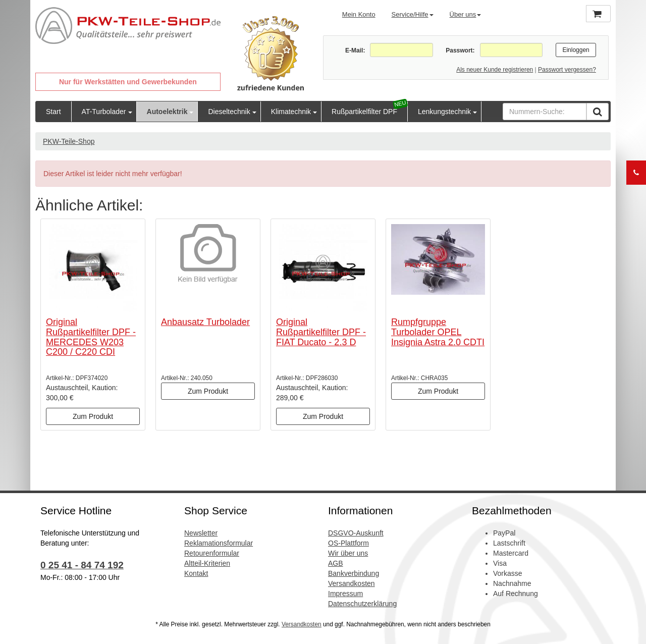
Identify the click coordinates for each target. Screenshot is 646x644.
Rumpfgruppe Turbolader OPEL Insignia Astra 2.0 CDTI (438, 332)
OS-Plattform (348, 543)
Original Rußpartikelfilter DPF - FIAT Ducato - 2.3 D (321, 332)
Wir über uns (348, 553)
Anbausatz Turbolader (205, 322)
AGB (336, 563)
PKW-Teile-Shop (69, 141)
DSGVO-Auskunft (356, 533)
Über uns (466, 14)
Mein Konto (359, 14)
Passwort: (460, 50)
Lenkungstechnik (444, 112)
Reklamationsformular (219, 543)
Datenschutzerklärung (362, 604)
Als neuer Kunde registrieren (495, 70)
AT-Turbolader (104, 112)
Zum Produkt (93, 416)
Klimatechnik (291, 112)
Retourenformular (212, 553)
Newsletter (201, 533)
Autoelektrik (167, 112)
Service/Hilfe (413, 14)
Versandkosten (352, 583)
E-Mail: (355, 50)
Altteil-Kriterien (207, 563)
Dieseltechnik (229, 112)
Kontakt (196, 573)
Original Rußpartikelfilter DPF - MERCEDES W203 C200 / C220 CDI (91, 337)
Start (53, 112)
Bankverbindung (354, 573)
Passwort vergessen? (567, 70)
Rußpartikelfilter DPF (364, 112)
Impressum (345, 594)
